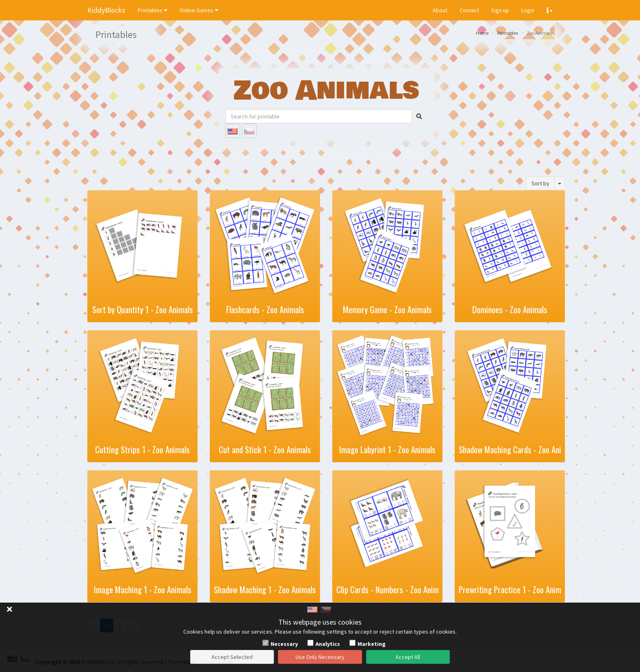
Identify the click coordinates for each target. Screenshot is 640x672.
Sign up (500, 10)
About (440, 10)
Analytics (328, 644)
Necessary (284, 644)
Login (528, 10)
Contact (469, 10)
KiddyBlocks (106, 10)
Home (482, 33)
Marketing (372, 644)
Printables (152, 10)
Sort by (540, 183)
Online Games (199, 10)
